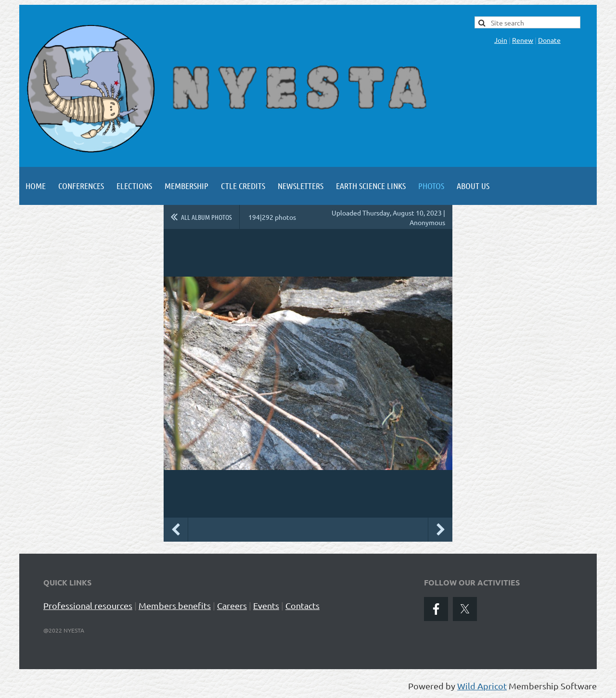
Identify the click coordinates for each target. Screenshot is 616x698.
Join (501, 40)
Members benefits (175, 605)
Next (440, 530)
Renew (523, 40)
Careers (232, 605)
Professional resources (88, 605)
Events (266, 605)
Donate (549, 40)
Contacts (302, 605)
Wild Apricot (482, 686)
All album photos (206, 217)
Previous (176, 530)
